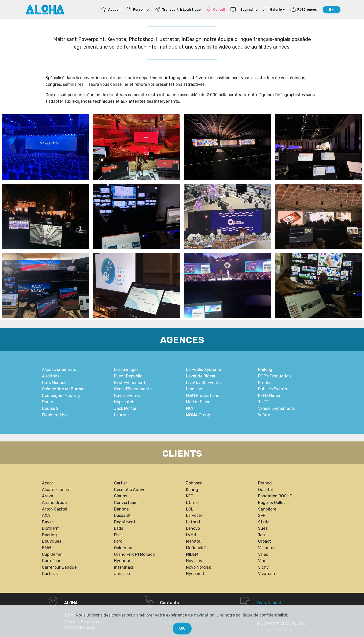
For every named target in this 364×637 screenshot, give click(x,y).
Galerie (272, 9)
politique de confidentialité (261, 615)
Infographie (244, 9)
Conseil (216, 9)
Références (303, 9)
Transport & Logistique (178, 9)
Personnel (138, 9)
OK (182, 628)
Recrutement (269, 603)
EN (332, 9)
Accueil (111, 9)
